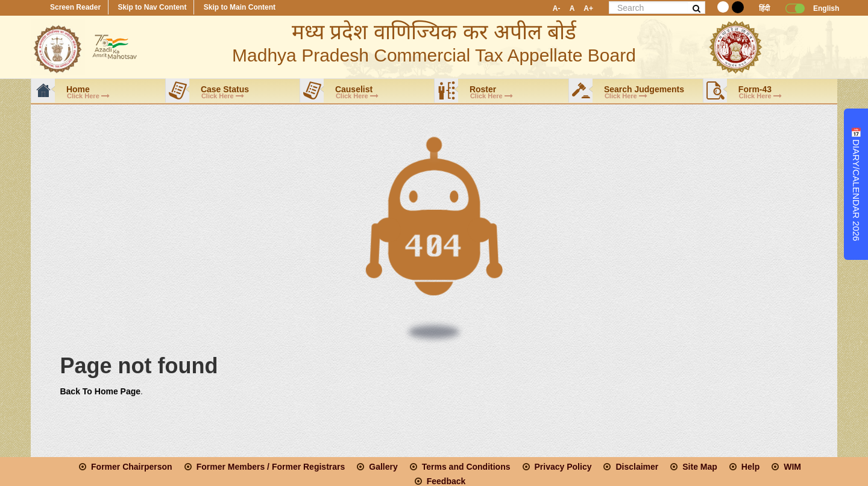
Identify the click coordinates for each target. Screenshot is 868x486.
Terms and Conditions (466, 467)
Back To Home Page (100, 391)
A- (557, 8)
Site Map (700, 467)
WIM (792, 467)
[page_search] (649, 8)
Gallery (383, 467)
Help (750, 467)
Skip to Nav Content (152, 7)
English (822, 8)
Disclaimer (637, 467)
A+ (588, 8)
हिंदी (764, 8)
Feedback (446, 481)
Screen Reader (75, 7)
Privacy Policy (563, 467)
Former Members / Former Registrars (271, 467)
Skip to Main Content (240, 7)
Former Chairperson (132, 467)
